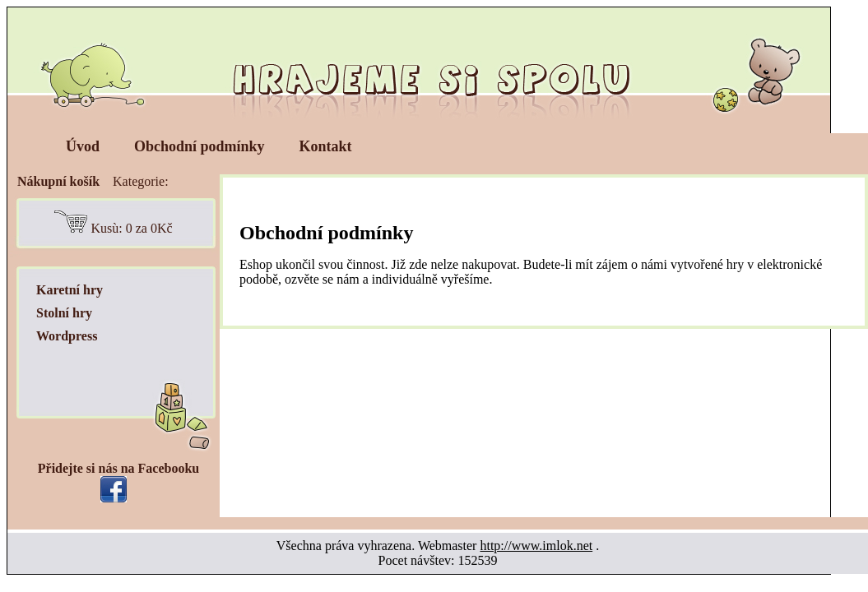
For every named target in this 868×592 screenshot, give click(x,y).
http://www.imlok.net (536, 546)
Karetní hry (70, 290)
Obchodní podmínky (200, 146)
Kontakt (326, 146)
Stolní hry (64, 313)
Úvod (83, 146)
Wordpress (67, 336)
